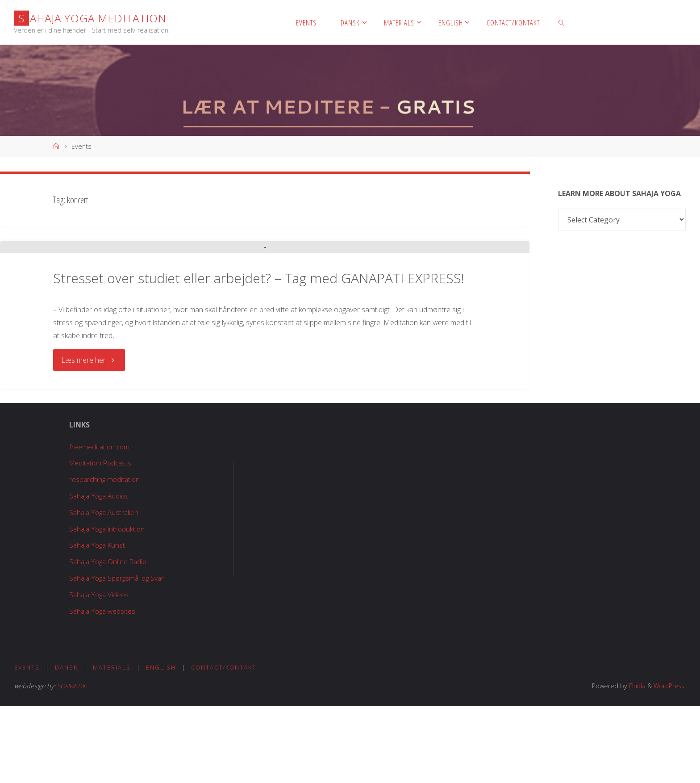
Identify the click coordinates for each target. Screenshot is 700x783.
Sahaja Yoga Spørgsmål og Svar (117, 654)
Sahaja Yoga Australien (103, 588)
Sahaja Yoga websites (101, 687)
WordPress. (669, 763)
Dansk (67, 744)
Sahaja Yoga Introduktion (106, 605)
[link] (562, 22)
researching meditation (103, 556)
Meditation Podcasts (100, 539)
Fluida (634, 763)
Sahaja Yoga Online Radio (107, 638)
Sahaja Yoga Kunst (96, 621)
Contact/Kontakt (225, 744)
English (162, 744)
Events (27, 744)
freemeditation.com (97, 523)
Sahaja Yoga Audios (98, 572)
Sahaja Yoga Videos (98, 670)
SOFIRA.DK (73, 763)
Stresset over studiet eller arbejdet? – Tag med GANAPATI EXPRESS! (259, 355)
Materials (112, 744)
